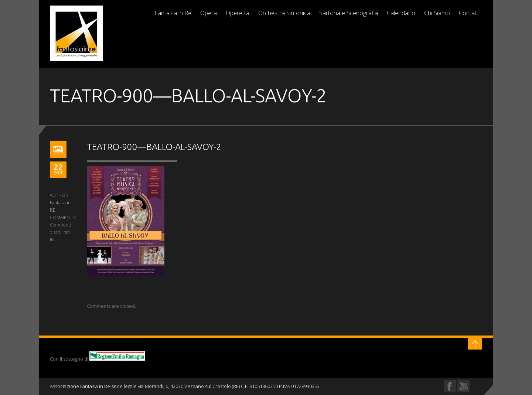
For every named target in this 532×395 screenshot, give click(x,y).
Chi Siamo (437, 13)
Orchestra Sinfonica (284, 13)
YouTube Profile (463, 386)
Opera (209, 13)
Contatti (469, 13)
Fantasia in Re (173, 13)
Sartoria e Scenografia (349, 13)
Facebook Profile (450, 386)
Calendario (401, 13)
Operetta (238, 13)
